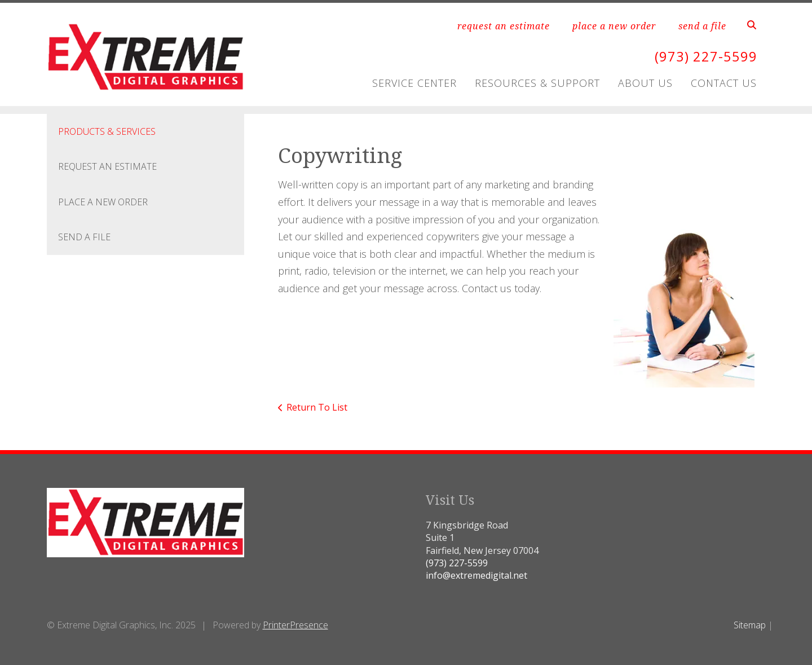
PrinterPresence (295, 625)
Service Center (414, 83)
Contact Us (724, 83)
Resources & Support (537, 83)
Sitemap (750, 625)
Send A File (84, 237)
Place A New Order (103, 202)
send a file (702, 26)
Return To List (317, 407)
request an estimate (504, 26)
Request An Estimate (107, 166)
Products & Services (107, 131)
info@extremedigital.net (476, 575)
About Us (645, 83)
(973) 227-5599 (706, 56)
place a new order (614, 26)
